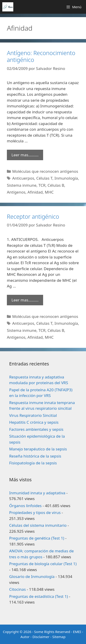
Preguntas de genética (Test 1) (37, 538)
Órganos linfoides (25, 506)
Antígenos (16, 192)
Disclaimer (41, 637)
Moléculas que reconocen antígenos (45, 171)
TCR (42, 185)
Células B (56, 185)
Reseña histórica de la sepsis (35, 456)
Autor (25, 637)
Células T (44, 178)
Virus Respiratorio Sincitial (33, 415)
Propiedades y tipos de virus (35, 512)
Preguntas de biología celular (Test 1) (43, 564)
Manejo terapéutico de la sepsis (38, 449)
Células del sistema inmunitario (38, 525)
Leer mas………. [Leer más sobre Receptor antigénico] (25, 300)
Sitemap (59, 637)
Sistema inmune (22, 185)
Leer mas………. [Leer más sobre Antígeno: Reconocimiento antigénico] (25, 155)
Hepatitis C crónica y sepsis (34, 422)
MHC (49, 192)
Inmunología (66, 178)
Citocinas (17, 589)
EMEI (77, 632)
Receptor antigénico (33, 216)
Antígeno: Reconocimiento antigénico (41, 56)
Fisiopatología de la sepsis (33, 463)
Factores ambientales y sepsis (36, 429)
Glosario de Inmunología (32, 576)
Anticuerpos (23, 178)
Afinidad (35, 192)
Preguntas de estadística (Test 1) (39, 596)
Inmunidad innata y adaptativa (37, 493)
